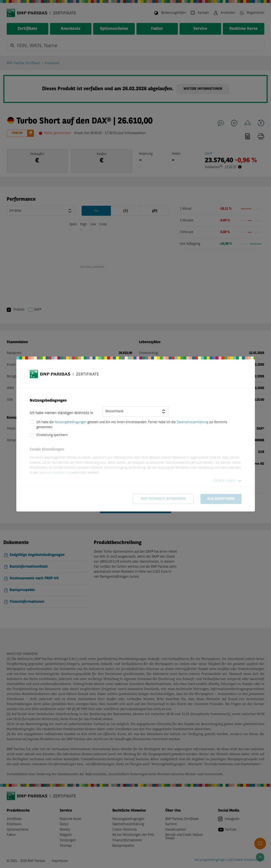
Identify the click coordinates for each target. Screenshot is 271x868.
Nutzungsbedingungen (71, 422)
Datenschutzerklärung (192, 422)
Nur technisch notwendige (163, 499)
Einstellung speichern (52, 435)
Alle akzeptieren (221, 499)
